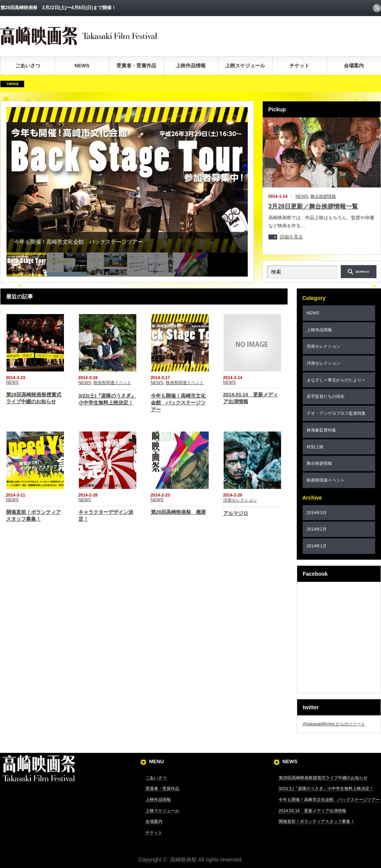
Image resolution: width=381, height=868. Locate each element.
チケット (299, 66)
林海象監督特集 (321, 430)
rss (377, 8)
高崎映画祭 (183, 860)
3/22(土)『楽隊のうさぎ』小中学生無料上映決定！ (107, 399)
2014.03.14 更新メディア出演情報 (251, 398)
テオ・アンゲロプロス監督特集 (336, 413)
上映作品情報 (191, 66)
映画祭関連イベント (112, 383)
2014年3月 (317, 513)
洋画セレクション (240, 500)
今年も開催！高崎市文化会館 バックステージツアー (178, 403)
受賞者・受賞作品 (136, 66)
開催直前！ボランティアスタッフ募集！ (34, 515)
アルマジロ (236, 513)
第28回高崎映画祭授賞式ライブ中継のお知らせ (34, 398)
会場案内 (354, 66)
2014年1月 (317, 546)
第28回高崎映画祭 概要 (178, 512)
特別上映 (315, 447)
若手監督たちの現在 (326, 396)
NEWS (82, 66)
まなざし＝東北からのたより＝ (336, 380)
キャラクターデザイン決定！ (106, 515)
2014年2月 (317, 529)
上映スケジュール (245, 66)
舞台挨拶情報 (323, 196)
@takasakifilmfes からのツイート (334, 724)
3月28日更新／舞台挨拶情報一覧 (313, 206)
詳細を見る (291, 237)
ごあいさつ (28, 66)
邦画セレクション (324, 346)
